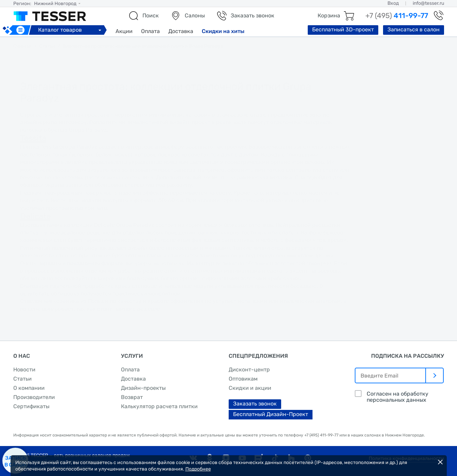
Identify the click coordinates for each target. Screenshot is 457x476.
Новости (24, 370)
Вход (393, 3)
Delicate (35, 216)
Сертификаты (31, 406)
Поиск (151, 16)
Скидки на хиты (223, 31)
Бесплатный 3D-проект (343, 29)
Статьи (22, 379)
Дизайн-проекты (143, 388)
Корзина (329, 16)
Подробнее (198, 469)
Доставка (181, 31)
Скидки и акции (250, 388)
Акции (124, 31)
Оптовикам (243, 379)
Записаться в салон (414, 29)
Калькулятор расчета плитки (159, 406)
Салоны (195, 16)
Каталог (71, 30)
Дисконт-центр (249, 370)
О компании (29, 388)
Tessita (33, 138)
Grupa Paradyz (88, 130)
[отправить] (435, 375)
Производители (34, 397)
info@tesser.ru (428, 3)
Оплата (150, 31)
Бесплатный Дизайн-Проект (271, 414)
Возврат (132, 397)
